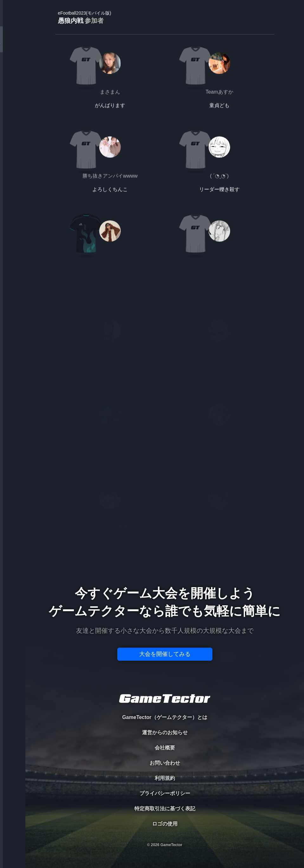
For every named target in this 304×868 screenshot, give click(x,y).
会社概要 (165, 748)
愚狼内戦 (85, 18)
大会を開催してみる (165, 654)
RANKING (13, 123)
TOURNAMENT (13, 45)
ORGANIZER (13, 97)
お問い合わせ (165, 763)
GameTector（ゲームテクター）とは (165, 717)
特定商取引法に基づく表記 (165, 809)
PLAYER (13, 71)
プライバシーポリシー (165, 793)
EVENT (13, 149)
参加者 (94, 21)
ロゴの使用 (165, 824)
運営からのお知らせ (165, 732)
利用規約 (165, 778)
